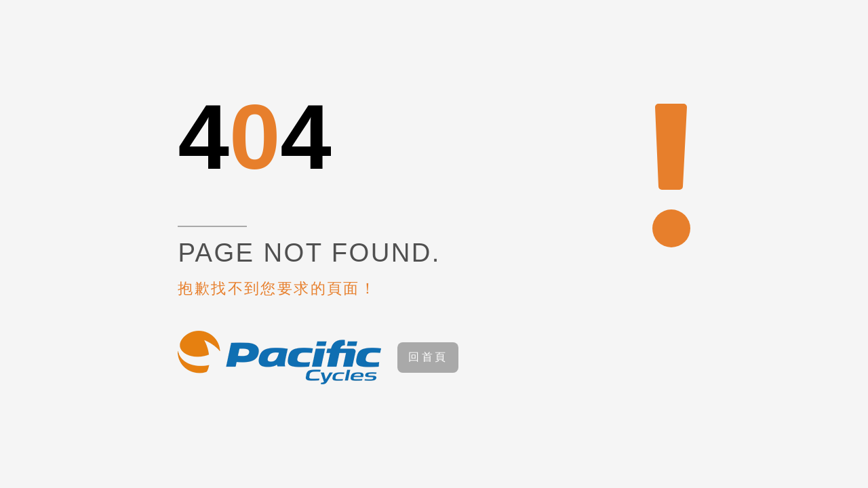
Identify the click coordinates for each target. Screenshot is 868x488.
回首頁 (428, 357)
